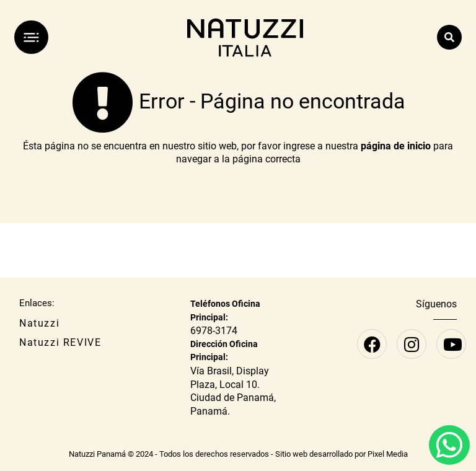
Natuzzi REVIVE (60, 342)
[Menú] (31, 37)
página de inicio (396, 146)
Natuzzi (39, 323)
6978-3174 (214, 331)
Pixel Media (388, 454)
